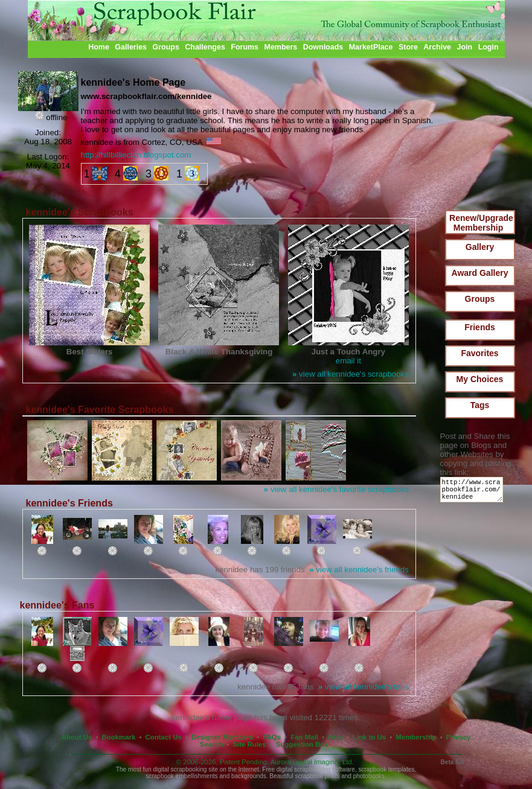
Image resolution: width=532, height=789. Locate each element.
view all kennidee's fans (364, 687)
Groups (165, 47)
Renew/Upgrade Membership (481, 223)
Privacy (459, 737)
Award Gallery (480, 273)
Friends (480, 327)
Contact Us (164, 737)
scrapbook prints (317, 776)
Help (335, 737)
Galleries (131, 47)
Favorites (479, 353)
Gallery (480, 247)
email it (348, 361)
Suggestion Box (302, 744)
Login (489, 47)
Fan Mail (304, 737)
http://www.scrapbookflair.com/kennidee (474, 492)
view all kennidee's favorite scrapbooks (336, 489)
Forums (245, 47)
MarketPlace (371, 47)
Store (408, 47)
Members (281, 47)
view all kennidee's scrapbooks (351, 374)
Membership (416, 737)
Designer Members (222, 737)
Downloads (323, 47)
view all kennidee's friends (359, 570)
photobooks (369, 776)
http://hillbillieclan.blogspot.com (136, 155)
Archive (437, 47)
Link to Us (369, 737)
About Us (77, 737)
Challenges (205, 47)
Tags (480, 405)
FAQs (272, 737)
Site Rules (249, 744)
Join (465, 47)
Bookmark (119, 737)
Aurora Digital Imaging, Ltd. (312, 762)
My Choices (480, 379)
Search (211, 744)
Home (99, 47)
